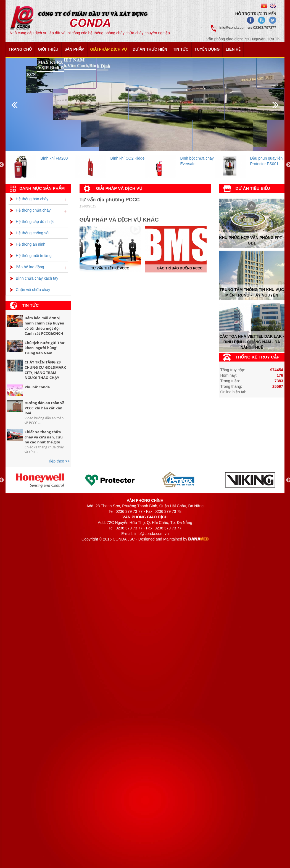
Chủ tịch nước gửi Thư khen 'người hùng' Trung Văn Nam (45, 348)
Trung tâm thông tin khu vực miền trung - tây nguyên (252, 292)
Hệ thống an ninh (28, 244)
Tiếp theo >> (59, 461)
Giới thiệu (48, 49)
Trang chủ (20, 49)
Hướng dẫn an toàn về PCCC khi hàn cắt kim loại (44, 408)
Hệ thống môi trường (31, 256)
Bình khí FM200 (54, 158)
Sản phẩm (74, 49)
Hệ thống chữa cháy (30, 210)
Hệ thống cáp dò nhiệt (32, 222)
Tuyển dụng (207, 49)
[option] (40, 165)
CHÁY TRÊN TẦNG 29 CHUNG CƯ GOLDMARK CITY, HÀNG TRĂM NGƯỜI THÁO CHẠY (45, 370)
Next (250, 206)
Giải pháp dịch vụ (109, 49)
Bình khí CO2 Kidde (128, 158)
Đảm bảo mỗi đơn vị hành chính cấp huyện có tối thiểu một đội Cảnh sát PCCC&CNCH (44, 326)
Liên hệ (233, 49)
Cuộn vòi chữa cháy (30, 290)
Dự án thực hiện (150, 49)
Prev (250, 345)
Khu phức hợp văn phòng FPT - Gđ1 (252, 240)
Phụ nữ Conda (37, 387)
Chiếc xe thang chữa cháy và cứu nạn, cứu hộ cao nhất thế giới (44, 437)
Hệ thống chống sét (30, 233)
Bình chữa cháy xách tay (34, 278)
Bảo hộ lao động (27, 267)
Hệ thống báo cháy (29, 199)
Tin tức (181, 49)
